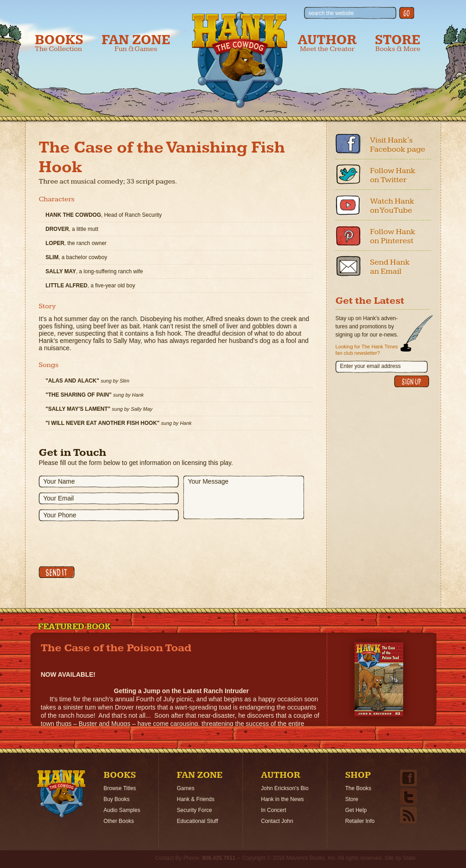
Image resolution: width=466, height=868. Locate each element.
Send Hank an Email (390, 267)
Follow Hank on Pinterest (393, 236)
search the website (331, 13)
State (409, 858)
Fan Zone (136, 43)
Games (186, 788)
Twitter (348, 174)
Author (327, 43)
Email (348, 266)
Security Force (195, 810)
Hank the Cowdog (240, 60)
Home (61, 794)
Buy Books (117, 799)
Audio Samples (122, 810)
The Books (358, 788)
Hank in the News (283, 799)
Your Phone (60, 515)
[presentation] (108, 544)
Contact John (277, 821)
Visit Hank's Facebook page (398, 145)
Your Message (208, 481)
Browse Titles (120, 788)
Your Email (58, 498)
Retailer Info (360, 821)
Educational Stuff (198, 821)
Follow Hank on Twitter (393, 175)
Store (398, 43)
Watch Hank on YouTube (392, 206)
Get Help (356, 810)
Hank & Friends (196, 799)
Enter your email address (370, 366)
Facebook (348, 144)
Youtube (348, 205)
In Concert (274, 810)
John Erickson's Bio (285, 788)
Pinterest (348, 235)
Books (59, 43)
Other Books (119, 821)
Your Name (59, 481)
